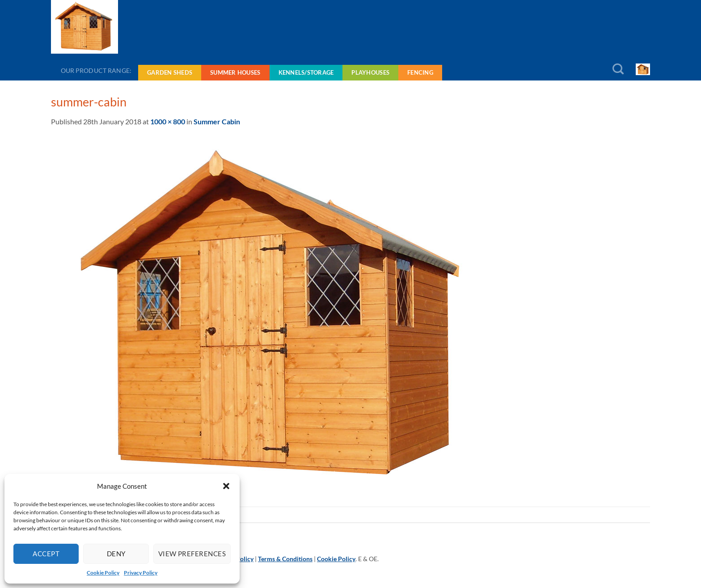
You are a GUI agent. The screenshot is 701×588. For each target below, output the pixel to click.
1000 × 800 (168, 121)
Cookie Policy (103, 573)
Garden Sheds (170, 72)
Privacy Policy (141, 573)
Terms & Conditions (285, 559)
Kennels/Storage (306, 72)
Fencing (420, 72)
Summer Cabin (217, 121)
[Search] (618, 69)
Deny (116, 554)
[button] (226, 486)
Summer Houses (235, 72)
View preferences (192, 554)
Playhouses (370, 72)
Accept (46, 554)
